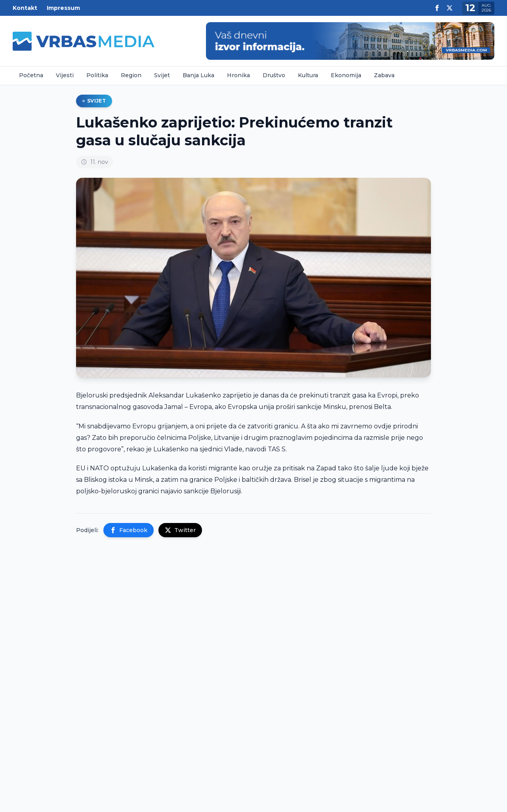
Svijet (162, 75)
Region (131, 75)
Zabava (384, 75)
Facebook (129, 530)
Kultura (308, 75)
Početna (31, 75)
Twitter (180, 530)
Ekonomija (346, 75)
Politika (97, 75)
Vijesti (65, 75)
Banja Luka (198, 75)
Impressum (63, 8)
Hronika (238, 75)
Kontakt (25, 8)
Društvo (274, 75)
